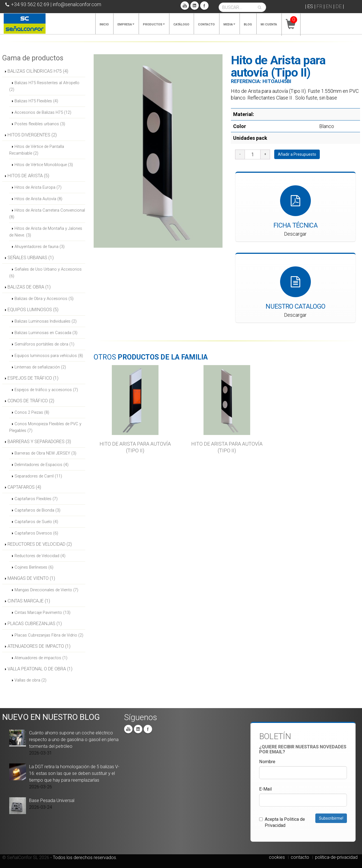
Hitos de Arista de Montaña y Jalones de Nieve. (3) (46, 232)
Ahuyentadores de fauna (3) (40, 247)
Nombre (267, 762)
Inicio (104, 24)
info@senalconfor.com (77, 4)
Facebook (204, 6)
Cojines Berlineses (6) (34, 567)
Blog (248, 24)
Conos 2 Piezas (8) (32, 412)
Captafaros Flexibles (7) (36, 499)
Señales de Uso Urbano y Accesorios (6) (45, 273)
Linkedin (195, 6)
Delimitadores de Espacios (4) (42, 465)
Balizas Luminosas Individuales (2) (46, 321)
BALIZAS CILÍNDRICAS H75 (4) (38, 71)
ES (310, 6)
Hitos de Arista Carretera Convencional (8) (47, 214)
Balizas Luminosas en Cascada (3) (46, 333)
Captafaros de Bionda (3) (37, 510)
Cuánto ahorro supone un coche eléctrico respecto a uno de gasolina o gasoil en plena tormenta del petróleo (74, 740)
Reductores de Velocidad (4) (40, 556)
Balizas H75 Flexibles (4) (36, 101)
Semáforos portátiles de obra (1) (44, 344)
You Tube (185, 6)
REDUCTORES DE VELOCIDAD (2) (40, 544)
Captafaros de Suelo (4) (36, 522)
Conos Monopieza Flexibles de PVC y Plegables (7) (45, 427)
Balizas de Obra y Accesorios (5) (44, 299)
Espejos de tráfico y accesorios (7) (46, 390)
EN (329, 6)
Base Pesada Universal (52, 800)
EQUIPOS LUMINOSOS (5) (33, 310)
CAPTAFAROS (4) (24, 487)
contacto (300, 857)
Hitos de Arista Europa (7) (38, 187)
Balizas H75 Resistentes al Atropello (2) (44, 86)
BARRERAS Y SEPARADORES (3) (39, 442)
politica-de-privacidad (336, 857)
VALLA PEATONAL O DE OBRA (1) (40, 669)
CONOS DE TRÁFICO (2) (31, 401)
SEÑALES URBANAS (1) (31, 258)
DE (339, 6)
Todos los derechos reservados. (85, 858)
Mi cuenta (269, 24)
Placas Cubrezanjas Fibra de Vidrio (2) (49, 635)
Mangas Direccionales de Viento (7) (46, 590)
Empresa (126, 24)
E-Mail (265, 789)
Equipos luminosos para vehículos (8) (49, 356)
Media (229, 24)
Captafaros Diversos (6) (36, 533)
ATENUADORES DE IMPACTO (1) (39, 646)
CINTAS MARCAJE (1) (29, 601)
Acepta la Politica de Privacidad (282, 822)
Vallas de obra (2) (30, 680)
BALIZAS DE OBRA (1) (29, 287)
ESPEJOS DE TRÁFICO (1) (33, 378)
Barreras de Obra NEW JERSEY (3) (45, 453)
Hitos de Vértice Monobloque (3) (44, 165)
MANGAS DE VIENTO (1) (31, 578)
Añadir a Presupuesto (297, 154)
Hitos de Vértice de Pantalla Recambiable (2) (37, 150)
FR (319, 6)
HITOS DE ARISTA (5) (28, 176)
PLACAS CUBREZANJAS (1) (35, 624)
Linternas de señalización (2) (40, 367)
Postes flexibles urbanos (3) (40, 124)
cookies (277, 857)
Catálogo (181, 24)
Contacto (206, 24)
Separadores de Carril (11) (38, 476)
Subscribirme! (331, 818)
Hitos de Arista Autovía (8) (38, 199)
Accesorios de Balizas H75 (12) (43, 112)
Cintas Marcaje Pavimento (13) (42, 612)
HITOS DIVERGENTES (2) (32, 135)
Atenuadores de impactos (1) (41, 658)
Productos (154, 24)
